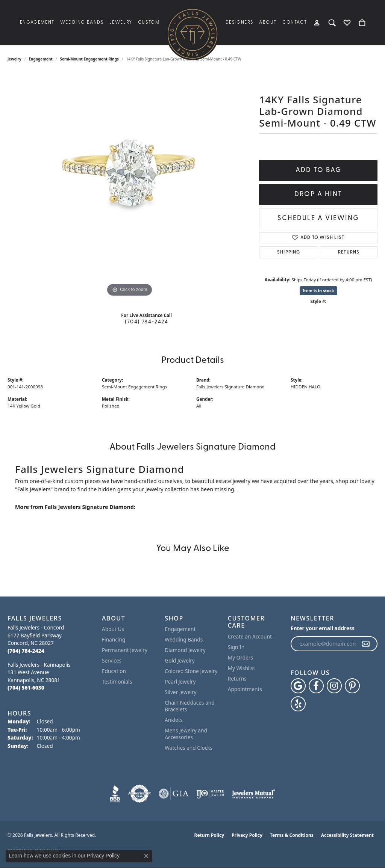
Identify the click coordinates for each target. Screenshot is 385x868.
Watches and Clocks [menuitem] (189, 748)
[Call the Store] (26, 651)
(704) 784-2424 (146, 322)
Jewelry (121, 23)
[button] (317, 23)
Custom (149, 23)
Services (112, 660)
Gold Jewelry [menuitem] (180, 660)
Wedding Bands (82, 23)
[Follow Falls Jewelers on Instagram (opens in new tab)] (334, 686)
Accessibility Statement (347, 835)
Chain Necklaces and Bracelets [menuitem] (189, 706)
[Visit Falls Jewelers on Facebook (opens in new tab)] (316, 686)
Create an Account (250, 636)
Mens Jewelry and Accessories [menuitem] (186, 734)
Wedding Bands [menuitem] (184, 639)
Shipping (289, 252)
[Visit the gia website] (174, 794)
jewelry (14, 59)
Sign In (236, 647)
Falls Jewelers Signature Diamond (230, 387)
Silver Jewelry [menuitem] (180, 692)
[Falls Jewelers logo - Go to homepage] (192, 34)
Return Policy (209, 835)
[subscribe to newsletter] (366, 644)
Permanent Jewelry (125, 650)
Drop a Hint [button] (318, 194)
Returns (349, 252)
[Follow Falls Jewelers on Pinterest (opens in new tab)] (352, 686)
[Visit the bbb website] (115, 794)
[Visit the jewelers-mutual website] (253, 794)
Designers (239, 23)
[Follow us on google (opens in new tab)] (298, 686)
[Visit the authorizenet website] (139, 794)
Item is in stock (318, 291)
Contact (295, 23)
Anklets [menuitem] (174, 720)
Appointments (245, 689)
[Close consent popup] (146, 856)
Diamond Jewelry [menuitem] (185, 650)
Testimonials (117, 682)
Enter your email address (323, 628)
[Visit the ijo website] (210, 794)
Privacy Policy (247, 835)
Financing (114, 639)
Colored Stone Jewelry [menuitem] (191, 671)
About (268, 23)
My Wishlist (242, 668)
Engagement (37, 23)
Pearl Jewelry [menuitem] (180, 682)
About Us (113, 629)
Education (114, 671)
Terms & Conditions (292, 835)
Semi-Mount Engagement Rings (89, 59)
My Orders (240, 657)
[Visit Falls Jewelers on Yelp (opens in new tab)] (298, 704)
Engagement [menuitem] (180, 629)
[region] (130, 186)
